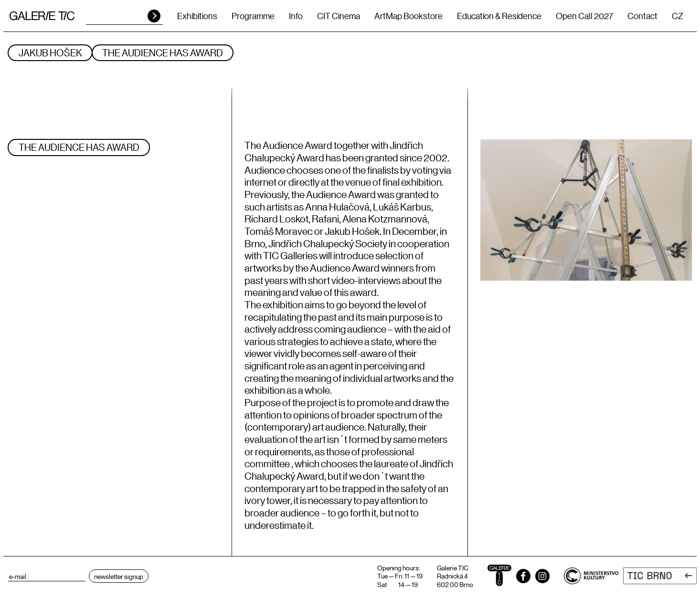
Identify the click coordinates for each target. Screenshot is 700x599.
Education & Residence (499, 16)
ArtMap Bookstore (408, 16)
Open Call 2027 (584, 16)
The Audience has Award (170, 53)
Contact (642, 16)
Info (296, 16)
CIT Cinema (339, 16)
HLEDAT (154, 16)
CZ (678, 16)
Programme (253, 16)
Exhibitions (197, 16)
